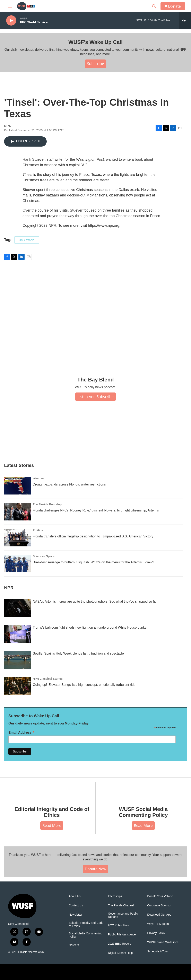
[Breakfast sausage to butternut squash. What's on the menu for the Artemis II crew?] (17, 564)
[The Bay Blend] (95, 319)
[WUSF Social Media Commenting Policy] (143, 791)
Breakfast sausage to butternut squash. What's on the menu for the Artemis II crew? (93, 562)
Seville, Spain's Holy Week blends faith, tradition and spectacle (78, 653)
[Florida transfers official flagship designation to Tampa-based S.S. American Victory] (17, 538)
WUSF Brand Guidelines (163, 942)
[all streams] (185, 20)
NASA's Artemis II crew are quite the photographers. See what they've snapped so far (95, 602)
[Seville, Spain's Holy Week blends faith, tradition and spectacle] (17, 660)
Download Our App (159, 915)
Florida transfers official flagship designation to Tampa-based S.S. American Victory (93, 536)
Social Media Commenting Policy (85, 935)
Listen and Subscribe (95, 397)
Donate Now (95, 869)
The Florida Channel (121, 905)
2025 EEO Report (119, 944)
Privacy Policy (156, 933)
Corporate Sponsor (159, 905)
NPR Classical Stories (48, 679)
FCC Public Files (119, 925)
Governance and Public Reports (123, 915)
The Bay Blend (96, 380)
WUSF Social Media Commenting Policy (143, 812)
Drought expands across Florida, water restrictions (69, 484)
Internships (115, 896)
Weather (38, 478)
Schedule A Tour (158, 951)
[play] (11, 21)
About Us (75, 896)
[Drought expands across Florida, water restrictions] (17, 486)
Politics (38, 530)
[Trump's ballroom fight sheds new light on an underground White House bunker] (17, 634)
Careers (74, 945)
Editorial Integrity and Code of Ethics (52, 812)
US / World (27, 240)
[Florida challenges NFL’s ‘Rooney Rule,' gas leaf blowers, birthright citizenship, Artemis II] (17, 512)
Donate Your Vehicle (160, 896)
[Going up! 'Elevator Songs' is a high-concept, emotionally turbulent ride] (17, 686)
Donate (174, 6)
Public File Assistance (122, 935)
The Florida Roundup (47, 504)
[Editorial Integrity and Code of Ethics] (52, 791)
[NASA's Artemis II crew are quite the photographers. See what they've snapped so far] (17, 608)
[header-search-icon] (154, 6)
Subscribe (95, 64)
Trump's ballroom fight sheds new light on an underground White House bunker (90, 627)
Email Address (21, 733)
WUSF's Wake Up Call (95, 42)
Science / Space (44, 556)
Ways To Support (158, 924)
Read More (52, 825)
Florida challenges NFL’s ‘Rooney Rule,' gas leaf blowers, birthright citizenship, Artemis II (97, 510)
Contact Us (76, 905)
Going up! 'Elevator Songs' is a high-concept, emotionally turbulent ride (84, 685)
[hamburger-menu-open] (10, 6)
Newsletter (76, 915)
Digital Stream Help (120, 953)
